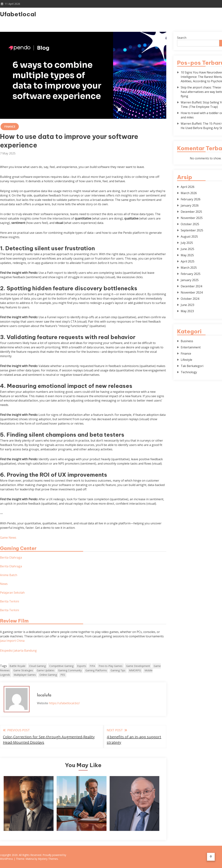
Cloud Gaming (37, 666)
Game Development (138, 666)
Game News (8, 538)
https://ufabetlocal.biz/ (64, 703)
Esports (82, 666)
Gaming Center (18, 548)
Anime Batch (9, 575)
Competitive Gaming (61, 666)
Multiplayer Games (25, 675)
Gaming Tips (118, 670)
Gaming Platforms (96, 670)
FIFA (92, 666)
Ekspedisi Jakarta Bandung (18, 650)
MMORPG (135, 670)
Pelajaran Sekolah (12, 593)
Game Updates (46, 670)
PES (63, 675)
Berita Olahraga (11, 557)
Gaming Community (70, 670)
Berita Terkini (10, 601)
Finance (10, 127)
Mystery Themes (48, 859)
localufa (44, 695)
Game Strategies (23, 670)
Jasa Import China (12, 641)
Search (182, 38)
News (4, 584)
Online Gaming (48, 675)
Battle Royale (17, 666)
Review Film (14, 621)
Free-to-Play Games (111, 666)
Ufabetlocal (18, 14)
